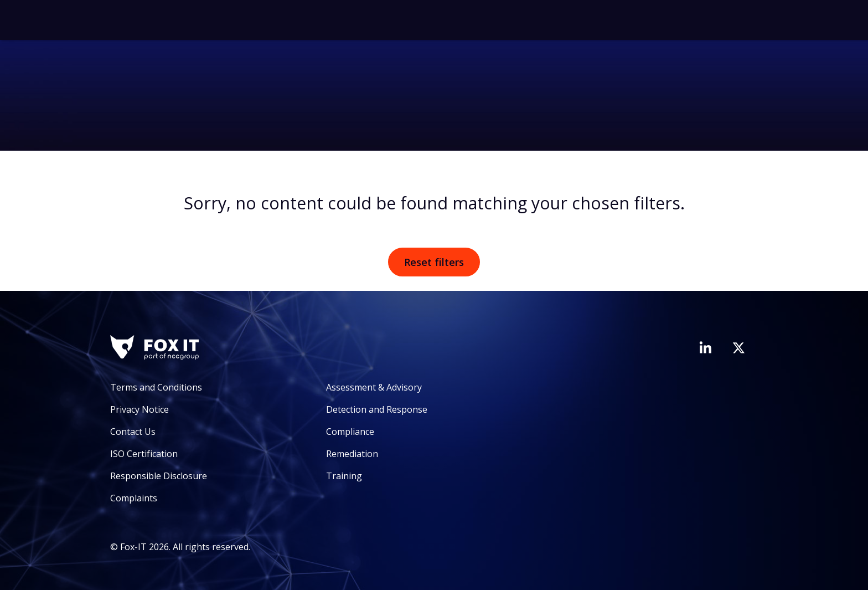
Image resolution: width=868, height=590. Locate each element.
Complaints (134, 498)
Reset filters (434, 262)
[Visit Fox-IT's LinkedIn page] (705, 347)
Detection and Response (377, 409)
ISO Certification (144, 454)
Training (344, 476)
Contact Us (133, 432)
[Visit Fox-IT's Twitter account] (738, 348)
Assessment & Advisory (374, 387)
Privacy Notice (139, 409)
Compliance (350, 432)
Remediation (352, 454)
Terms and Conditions (156, 387)
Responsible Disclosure (159, 476)
